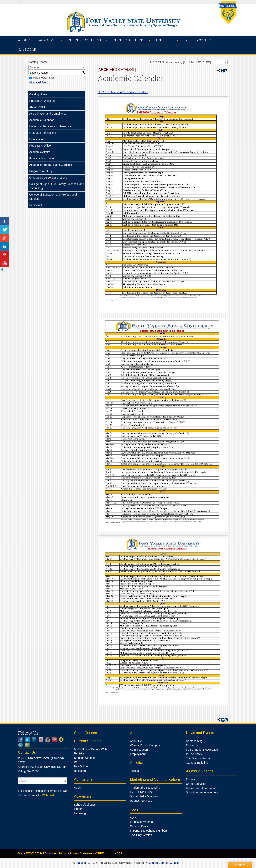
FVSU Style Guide (141, 792)
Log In (110, 853)
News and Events (200, 733)
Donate (190, 779)
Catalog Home (38, 94)
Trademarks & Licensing (145, 788)
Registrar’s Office (40, 146)
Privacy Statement (81, 853)
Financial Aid (37, 139)
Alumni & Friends (200, 771)
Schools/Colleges (85, 805)
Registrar (80, 753)
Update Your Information (201, 788)
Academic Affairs (40, 152)
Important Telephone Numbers (149, 831)
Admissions (83, 779)
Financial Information (42, 158)
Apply (77, 788)
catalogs (82, 863)
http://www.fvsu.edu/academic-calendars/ (123, 92)
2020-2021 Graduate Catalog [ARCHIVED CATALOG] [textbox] (180, 62)
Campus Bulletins (197, 763)
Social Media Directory (144, 796)
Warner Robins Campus (145, 745)
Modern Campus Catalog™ (165, 863)
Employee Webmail (142, 822)
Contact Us (27, 752)
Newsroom (193, 745)
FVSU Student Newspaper (202, 750)
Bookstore (80, 771)
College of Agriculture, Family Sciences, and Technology (57, 186)
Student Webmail (85, 758)
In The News (194, 754)
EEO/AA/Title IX (36, 853)
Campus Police (139, 826)
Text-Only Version (141, 835)
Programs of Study (41, 171)
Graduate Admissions (43, 133)
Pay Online (81, 766)
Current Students (88, 741)
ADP (133, 818)
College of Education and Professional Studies (53, 197)
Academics (83, 796)
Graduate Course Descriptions (48, 178)
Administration (139, 750)
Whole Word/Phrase (44, 78)
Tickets (134, 771)
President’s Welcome (42, 101)
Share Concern (86, 733)
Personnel (36, 205)
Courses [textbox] (34, 67)
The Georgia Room (198, 758)
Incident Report (58, 853)
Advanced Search (39, 82)
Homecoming (194, 741)
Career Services (196, 784)
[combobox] (188, 62)
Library (78, 809)
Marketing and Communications (155, 779)
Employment (138, 754)
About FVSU (37, 107)
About (135, 733)
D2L (77, 762)
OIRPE (100, 853)
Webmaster (49, 795)
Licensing (80, 813)
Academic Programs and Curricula (51, 165)
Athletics (137, 763)
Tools (134, 809)
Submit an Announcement (202, 792)
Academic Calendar (42, 120)
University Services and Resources (51, 126)
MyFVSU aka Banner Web (90, 749)
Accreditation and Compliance (48, 114)
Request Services (141, 801)
